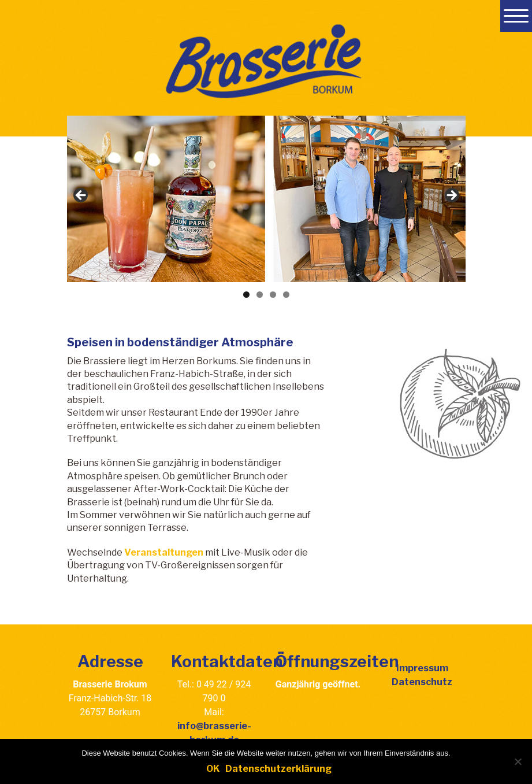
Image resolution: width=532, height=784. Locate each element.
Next (451, 196)
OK (213, 769)
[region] (266, 199)
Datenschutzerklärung (278, 769)
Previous (81, 196)
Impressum (422, 668)
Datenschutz (422, 682)
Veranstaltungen (164, 552)
